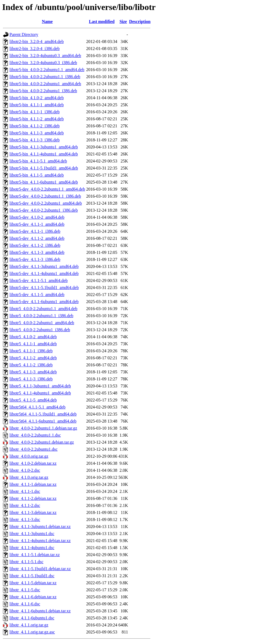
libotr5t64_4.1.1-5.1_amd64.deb (37, 407)
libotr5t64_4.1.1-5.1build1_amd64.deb (43, 414)
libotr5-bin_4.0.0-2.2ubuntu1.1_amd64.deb (47, 70)
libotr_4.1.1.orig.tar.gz (29, 625)
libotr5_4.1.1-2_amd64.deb (33, 358)
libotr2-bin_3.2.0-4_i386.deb (34, 49)
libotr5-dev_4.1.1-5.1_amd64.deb (39, 280)
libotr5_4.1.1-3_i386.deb (31, 379)
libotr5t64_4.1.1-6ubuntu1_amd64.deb (43, 421)
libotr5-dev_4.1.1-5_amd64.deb (37, 295)
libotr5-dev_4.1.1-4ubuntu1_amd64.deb (44, 273)
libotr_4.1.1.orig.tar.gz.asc (32, 632)
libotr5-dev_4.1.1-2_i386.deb (35, 245)
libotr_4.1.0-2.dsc (25, 470)
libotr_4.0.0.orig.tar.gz (29, 456)
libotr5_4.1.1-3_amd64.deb (33, 372)
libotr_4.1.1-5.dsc (25, 590)
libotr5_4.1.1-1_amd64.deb (33, 344)
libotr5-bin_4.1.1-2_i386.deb (34, 126)
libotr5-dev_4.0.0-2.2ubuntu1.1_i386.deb (45, 196)
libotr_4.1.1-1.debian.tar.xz (33, 484)
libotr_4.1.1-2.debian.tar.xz (33, 498)
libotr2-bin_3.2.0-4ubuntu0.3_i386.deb (43, 63)
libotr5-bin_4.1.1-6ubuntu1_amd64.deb (44, 182)
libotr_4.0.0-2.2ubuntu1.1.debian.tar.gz (43, 428)
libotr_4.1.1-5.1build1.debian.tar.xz (40, 569)
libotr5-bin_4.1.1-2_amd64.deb (37, 119)
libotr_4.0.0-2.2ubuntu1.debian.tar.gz (42, 442)
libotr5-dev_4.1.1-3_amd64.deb (37, 252)
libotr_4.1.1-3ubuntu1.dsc (32, 534)
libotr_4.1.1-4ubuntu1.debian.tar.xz (40, 541)
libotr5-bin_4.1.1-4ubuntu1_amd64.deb (44, 154)
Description (140, 21)
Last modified (102, 21)
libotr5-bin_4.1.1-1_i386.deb (34, 112)
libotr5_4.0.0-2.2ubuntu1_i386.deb (40, 330)
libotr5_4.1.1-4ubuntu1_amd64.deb (40, 393)
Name (47, 21)
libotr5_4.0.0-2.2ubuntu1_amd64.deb (42, 323)
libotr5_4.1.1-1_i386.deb (31, 351)
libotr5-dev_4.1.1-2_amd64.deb (37, 238)
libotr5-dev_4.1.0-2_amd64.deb (37, 217)
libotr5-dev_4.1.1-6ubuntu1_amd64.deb (44, 302)
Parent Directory (24, 34)
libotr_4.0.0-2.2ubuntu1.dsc (34, 449)
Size (123, 21)
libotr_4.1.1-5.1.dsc (26, 562)
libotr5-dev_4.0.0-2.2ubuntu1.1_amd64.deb (47, 189)
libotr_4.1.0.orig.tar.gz (29, 477)
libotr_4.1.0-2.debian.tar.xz (33, 463)
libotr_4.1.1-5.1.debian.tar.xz (35, 555)
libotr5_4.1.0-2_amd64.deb (33, 337)
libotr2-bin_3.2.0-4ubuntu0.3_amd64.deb (45, 56)
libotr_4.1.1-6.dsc (25, 604)
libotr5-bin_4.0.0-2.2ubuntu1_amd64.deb (45, 84)
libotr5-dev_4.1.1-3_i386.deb (35, 259)
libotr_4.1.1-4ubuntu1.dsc (32, 548)
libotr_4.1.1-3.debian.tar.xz (33, 512)
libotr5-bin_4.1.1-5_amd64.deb (37, 175)
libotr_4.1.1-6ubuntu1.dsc (32, 618)
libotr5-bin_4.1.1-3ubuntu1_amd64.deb (44, 147)
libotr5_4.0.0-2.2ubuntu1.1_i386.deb (41, 316)
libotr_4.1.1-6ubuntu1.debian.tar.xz (40, 611)
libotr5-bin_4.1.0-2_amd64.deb (37, 98)
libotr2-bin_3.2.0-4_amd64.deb (37, 42)
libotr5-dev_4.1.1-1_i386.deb (35, 231)
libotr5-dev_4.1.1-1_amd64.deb (37, 224)
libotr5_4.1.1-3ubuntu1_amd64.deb (40, 386)
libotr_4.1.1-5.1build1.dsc (32, 576)
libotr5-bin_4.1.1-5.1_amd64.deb (38, 161)
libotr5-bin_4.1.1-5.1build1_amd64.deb (44, 168)
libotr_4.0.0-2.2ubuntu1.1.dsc (35, 435)
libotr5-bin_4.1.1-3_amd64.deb (37, 133)
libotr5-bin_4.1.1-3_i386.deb (34, 140)
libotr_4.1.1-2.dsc (25, 505)
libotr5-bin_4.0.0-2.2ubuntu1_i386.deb (43, 91)
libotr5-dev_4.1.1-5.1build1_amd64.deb (44, 288)
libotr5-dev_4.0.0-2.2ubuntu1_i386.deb (44, 210)
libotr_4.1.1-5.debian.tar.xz (33, 583)
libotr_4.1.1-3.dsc (25, 519)
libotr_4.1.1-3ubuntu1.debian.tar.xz (40, 527)
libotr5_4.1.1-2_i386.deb (31, 365)
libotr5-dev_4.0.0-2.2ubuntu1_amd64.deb (46, 203)
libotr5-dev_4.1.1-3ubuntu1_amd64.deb (44, 266)
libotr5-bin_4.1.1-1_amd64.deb (37, 105)
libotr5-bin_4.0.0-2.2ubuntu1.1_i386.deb (45, 77)
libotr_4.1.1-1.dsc (25, 491)
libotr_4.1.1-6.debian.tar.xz (33, 597)
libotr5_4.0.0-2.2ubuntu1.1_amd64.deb (43, 309)
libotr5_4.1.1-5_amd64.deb (33, 400)
